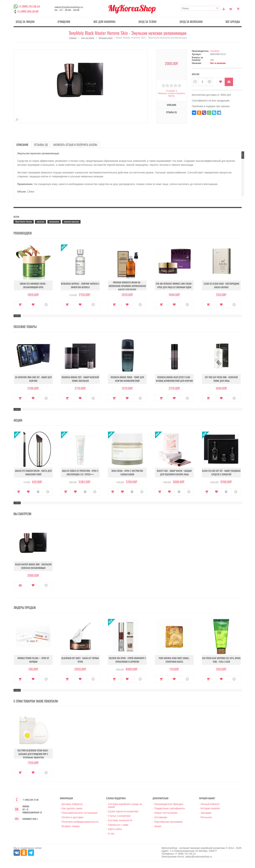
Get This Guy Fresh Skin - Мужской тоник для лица (221, 379)
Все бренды (233, 22)
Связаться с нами (118, 825)
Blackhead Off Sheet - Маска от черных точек (80, 660)
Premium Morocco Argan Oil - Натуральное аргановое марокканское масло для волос (127, 286)
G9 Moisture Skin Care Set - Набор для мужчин (33, 379)
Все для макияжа (105, 22)
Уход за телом (147, 22)
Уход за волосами (191, 22)
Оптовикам (161, 817)
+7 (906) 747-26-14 (29, 6)
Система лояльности (120, 820)
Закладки (206, 813)
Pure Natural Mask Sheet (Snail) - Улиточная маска (174, 660)
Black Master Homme (24, 222)
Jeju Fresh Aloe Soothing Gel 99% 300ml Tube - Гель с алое (221, 660)
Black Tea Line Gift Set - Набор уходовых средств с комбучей (221, 472)
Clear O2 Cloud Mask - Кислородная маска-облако (221, 285)
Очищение (64, 22)
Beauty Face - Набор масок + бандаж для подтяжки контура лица (174, 472)
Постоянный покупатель (224, 9)
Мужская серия (106, 38)
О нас (111, 834)
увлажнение (54, 222)
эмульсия (40, 222)
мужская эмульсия (71, 222)
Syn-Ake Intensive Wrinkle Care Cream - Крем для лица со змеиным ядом (174, 285)
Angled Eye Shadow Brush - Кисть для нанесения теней (33, 472)
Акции (158, 826)
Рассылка (206, 817)
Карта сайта (115, 829)
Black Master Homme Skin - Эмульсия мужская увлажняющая (33, 566)
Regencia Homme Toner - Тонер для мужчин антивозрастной (127, 379)
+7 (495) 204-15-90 (28, 11)
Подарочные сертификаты (170, 808)
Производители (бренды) (169, 804)
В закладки (221, 82)
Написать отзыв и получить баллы (171, 95)
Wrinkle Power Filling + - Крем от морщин (33, 660)
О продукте (46, 305)
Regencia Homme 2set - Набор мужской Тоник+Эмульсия (80, 379)
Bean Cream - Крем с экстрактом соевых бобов (127, 472)
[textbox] (200, 8)
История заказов (210, 808)
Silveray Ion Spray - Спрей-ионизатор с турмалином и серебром (127, 660)
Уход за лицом (25, 22)
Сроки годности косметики (123, 811)
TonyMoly (215, 51)
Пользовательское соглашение (80, 813)
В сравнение (38, 492)
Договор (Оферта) (72, 804)
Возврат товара (71, 826)
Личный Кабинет (210, 804)
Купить (20, 305)
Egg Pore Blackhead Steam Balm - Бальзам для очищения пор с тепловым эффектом (33, 754)
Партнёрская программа (168, 822)
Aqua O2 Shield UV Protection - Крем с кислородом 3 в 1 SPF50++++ (80, 472)
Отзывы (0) (171, 112)
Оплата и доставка (73, 817)
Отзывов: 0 (172, 91)
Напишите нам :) (30, 819)
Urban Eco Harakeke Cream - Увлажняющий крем (33, 285)
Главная (73, 38)
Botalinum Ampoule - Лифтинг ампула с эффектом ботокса (80, 285)
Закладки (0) (231, 9)
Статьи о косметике (119, 816)
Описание (172, 105)
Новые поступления (166, 813)
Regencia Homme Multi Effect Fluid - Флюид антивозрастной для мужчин (174, 379)
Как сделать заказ (72, 808)
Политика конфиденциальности (80, 822)
